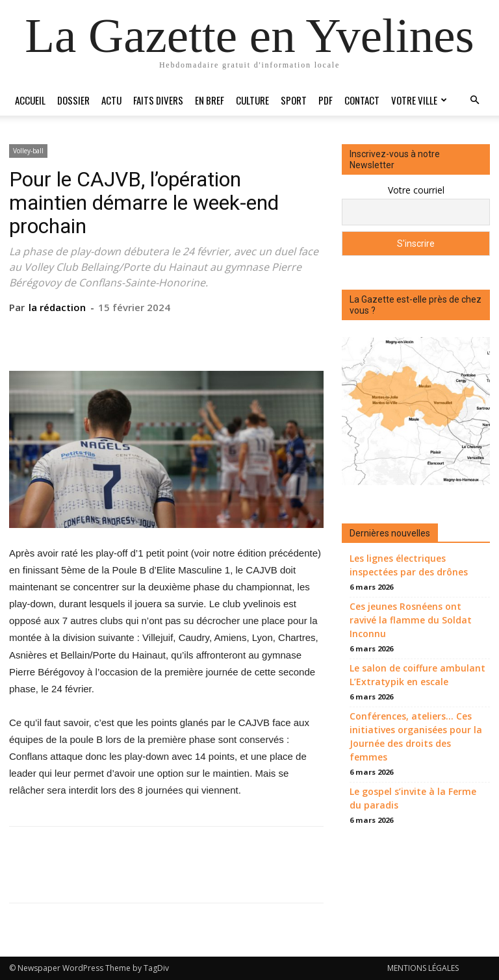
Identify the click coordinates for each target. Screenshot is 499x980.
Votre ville (419, 100)
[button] (474, 100)
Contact (362, 100)
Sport (294, 100)
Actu (111, 100)
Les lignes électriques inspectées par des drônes (409, 565)
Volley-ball (28, 151)
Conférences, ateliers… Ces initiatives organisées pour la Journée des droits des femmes (416, 736)
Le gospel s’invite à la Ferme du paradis (413, 798)
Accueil (30, 100)
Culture (252, 100)
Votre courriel (416, 190)
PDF (326, 100)
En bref (210, 100)
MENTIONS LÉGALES (423, 968)
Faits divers (158, 100)
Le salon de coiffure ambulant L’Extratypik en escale (417, 675)
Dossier (73, 100)
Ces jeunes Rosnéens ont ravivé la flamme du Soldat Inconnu (411, 620)
